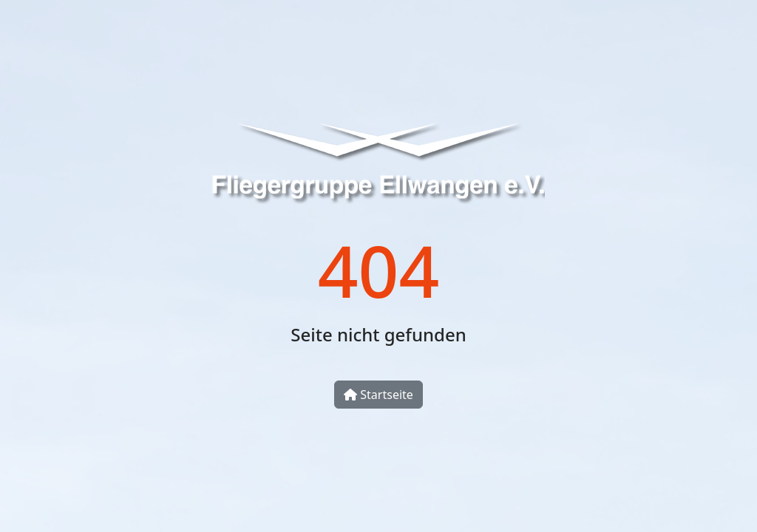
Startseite (378, 395)
